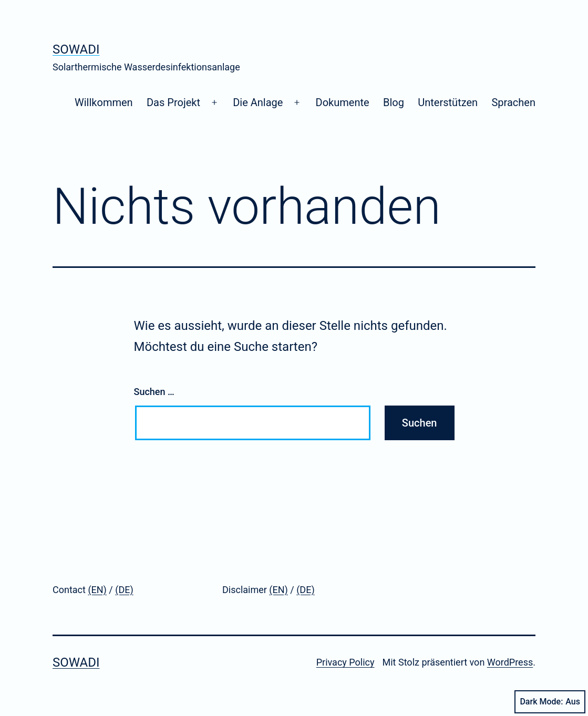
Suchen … (154, 392)
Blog (394, 102)
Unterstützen (448, 102)
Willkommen (104, 102)
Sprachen (513, 102)
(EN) (97, 590)
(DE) (124, 590)
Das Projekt (173, 102)
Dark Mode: (550, 702)
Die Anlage (258, 102)
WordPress (510, 662)
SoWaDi (76, 49)
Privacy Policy (345, 662)
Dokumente (343, 102)
